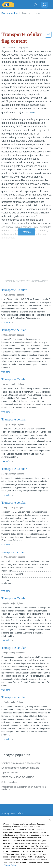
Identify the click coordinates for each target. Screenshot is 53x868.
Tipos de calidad (9, 773)
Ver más (27, 232)
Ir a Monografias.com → (14, 851)
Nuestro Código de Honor (14, 839)
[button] (48, 38)
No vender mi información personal (19, 843)
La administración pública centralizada (20, 768)
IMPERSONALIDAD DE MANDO (18, 777)
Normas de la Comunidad (14, 835)
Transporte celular (31, 13)
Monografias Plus (10, 13)
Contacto (6, 819)
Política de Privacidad (12, 827)
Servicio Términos (10, 823)
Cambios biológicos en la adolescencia (21, 763)
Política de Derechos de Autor (16, 831)
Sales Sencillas (9, 782)
